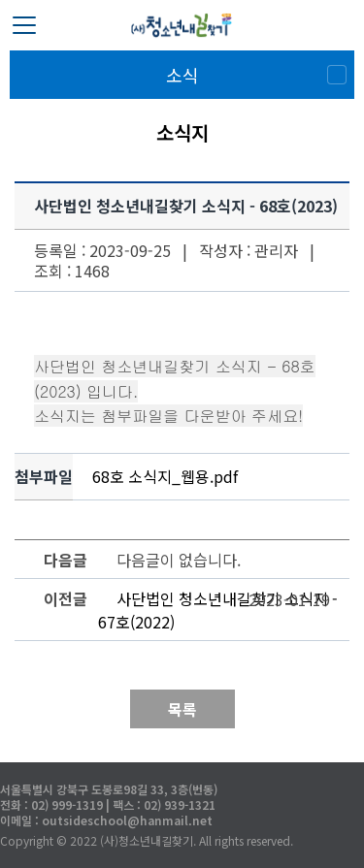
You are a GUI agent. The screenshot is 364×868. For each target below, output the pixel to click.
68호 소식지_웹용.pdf (165, 476)
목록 (182, 709)
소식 (182, 75)
